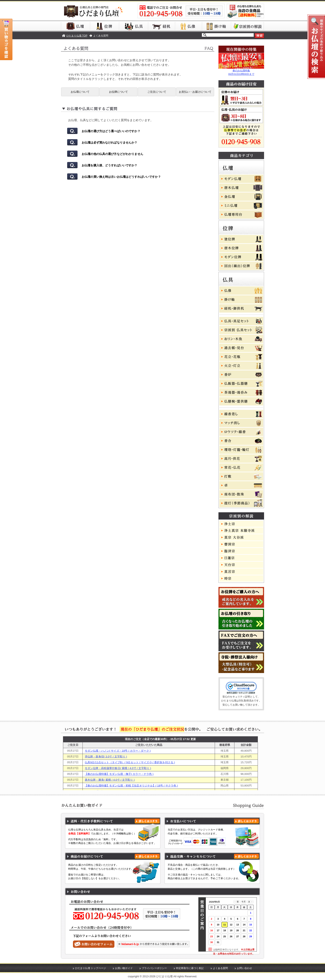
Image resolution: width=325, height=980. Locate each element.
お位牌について (119, 92)
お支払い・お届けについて (195, 92)
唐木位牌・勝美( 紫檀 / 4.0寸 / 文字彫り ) (110, 780)
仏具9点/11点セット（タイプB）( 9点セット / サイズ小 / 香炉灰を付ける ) (130, 762)
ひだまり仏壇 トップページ (90, 968)
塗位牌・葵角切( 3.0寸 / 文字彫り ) (106, 757)
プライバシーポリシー (154, 968)
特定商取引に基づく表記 (190, 968)
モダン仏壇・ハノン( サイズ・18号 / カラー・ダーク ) (118, 751)
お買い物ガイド (124, 968)
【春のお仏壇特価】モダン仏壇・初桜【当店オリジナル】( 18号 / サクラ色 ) (131, 786)
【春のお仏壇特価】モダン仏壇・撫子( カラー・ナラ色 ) (119, 774)
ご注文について (157, 92)
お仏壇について (80, 92)
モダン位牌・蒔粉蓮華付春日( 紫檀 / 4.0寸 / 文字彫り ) (118, 768)
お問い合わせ (244, 968)
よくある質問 (220, 968)
